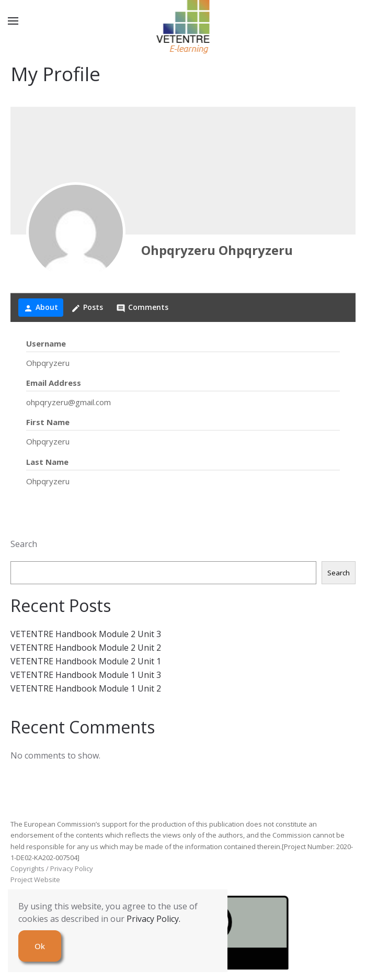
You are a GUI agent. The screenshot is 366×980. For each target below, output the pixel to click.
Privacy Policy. (153, 919)
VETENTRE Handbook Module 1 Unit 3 (86, 675)
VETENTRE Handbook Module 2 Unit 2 (86, 648)
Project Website (35, 879)
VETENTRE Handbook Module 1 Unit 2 (86, 688)
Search (24, 544)
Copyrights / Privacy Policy (52, 868)
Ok (40, 946)
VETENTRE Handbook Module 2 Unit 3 (86, 634)
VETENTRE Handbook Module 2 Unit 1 (86, 661)
